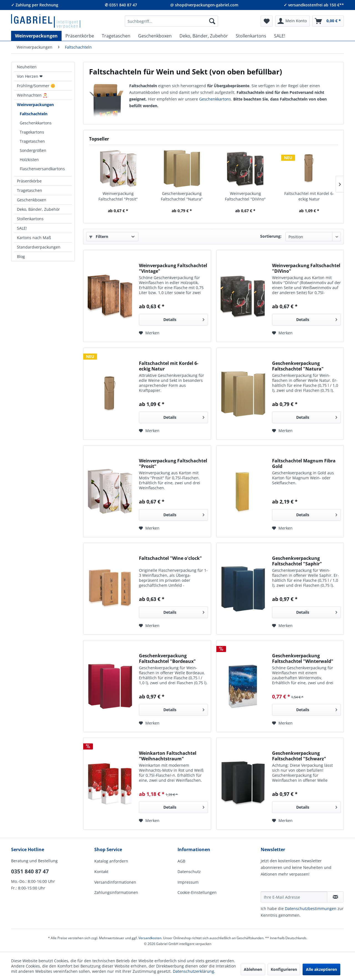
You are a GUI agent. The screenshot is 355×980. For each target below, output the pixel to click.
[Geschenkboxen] (155, 36)
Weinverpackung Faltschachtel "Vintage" (173, 268)
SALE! (22, 228)
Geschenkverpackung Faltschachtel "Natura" (182, 196)
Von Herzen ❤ (30, 76)
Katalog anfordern (111, 861)
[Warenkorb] (328, 21)
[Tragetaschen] (116, 36)
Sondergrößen (33, 150)
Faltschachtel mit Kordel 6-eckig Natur (309, 196)
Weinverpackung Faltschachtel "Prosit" (118, 196)
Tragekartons (32, 132)
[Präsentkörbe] (80, 36)
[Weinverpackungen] (36, 36)
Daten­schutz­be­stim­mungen (311, 908)
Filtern (99, 236)
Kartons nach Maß (34, 238)
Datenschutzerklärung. (194, 971)
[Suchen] (212, 21)
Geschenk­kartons (215, 99)
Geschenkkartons (36, 123)
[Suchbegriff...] (171, 21)
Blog (21, 256)
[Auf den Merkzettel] (149, 333)
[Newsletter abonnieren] (335, 897)
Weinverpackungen (35, 105)
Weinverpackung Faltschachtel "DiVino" (245, 196)
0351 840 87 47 (30, 871)
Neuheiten (27, 67)
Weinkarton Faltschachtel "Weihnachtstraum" (168, 756)
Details (184, 319)
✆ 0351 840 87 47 (121, 5)
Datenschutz (189, 872)
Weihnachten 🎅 (32, 95)
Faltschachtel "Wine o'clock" (170, 558)
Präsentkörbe (29, 181)
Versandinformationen (115, 882)
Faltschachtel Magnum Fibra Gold (304, 463)
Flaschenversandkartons (42, 169)
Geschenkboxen (32, 200)
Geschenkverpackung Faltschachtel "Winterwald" (303, 658)
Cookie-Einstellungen (197, 892)
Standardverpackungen (39, 247)
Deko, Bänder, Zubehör (38, 209)
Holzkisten (29, 160)
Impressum (188, 882)
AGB (181, 861)
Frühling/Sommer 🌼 (36, 86)
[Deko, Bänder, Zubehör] (204, 36)
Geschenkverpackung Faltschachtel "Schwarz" (299, 756)
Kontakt (101, 872)
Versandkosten (150, 938)
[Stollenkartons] (251, 36)
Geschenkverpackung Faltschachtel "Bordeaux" (167, 658)
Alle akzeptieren (321, 969)
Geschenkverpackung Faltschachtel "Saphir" (297, 561)
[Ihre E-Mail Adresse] (294, 897)
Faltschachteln (34, 114)
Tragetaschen (32, 141)
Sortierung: (271, 236)
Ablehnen (253, 969)
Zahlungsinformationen (116, 892)
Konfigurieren (284, 969)
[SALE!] (280, 36)
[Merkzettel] (267, 21)
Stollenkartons (30, 219)
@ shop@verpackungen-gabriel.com (204, 5)
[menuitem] (171, 21)
